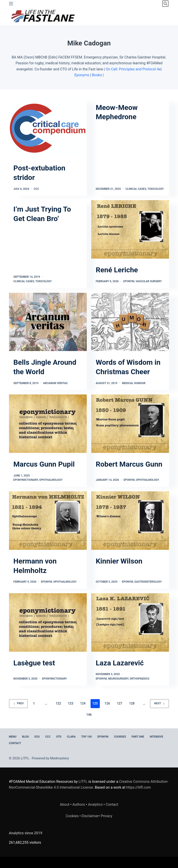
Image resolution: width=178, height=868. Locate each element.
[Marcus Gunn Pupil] (48, 424)
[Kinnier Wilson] (130, 521)
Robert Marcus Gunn (129, 464)
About (65, 804)
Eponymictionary (26, 480)
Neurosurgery (118, 679)
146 (89, 715)
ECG (37, 737)
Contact (15, 743)
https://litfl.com (138, 787)
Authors (79, 804)
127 (120, 703)
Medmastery (60, 758)
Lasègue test (34, 663)
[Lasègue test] (48, 622)
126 (107, 703)
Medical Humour (134, 383)
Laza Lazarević (120, 663)
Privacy (107, 816)
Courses (120, 737)
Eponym (129, 281)
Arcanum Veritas (55, 383)
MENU (13, 737)
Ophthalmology (51, 480)
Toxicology (156, 189)
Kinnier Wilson (119, 561)
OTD (59, 737)
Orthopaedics (140, 679)
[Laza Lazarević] (130, 622)
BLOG (25, 737)
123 (71, 703)
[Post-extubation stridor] (48, 128)
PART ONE (138, 737)
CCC (36, 189)
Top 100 (86, 737)
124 (83, 703)
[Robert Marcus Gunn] (130, 424)
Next (159, 703)
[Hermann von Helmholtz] (48, 521)
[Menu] (11, 4)
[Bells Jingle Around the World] (48, 322)
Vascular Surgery (149, 281)
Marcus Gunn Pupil (44, 464)
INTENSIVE (156, 737)
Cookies (72, 816)
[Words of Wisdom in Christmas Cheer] (130, 322)
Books (97, 75)
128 (132, 703)
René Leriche (117, 270)
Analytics (95, 804)
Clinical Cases (136, 189)
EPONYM (103, 737)
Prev (19, 703)
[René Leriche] (130, 229)
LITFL (83, 782)
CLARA (71, 737)
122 (58, 703)
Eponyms (82, 75)
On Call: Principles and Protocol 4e (133, 69)
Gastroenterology (148, 582)
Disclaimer (90, 816)
